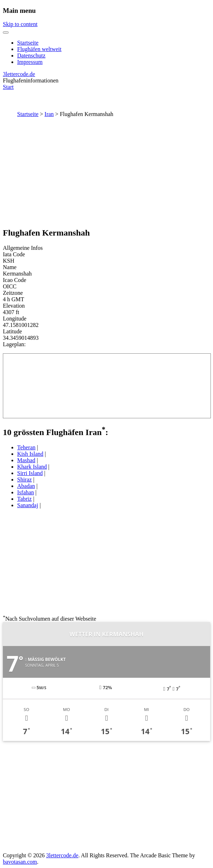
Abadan (26, 486)
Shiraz (24, 480)
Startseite (28, 43)
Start (8, 87)
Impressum (30, 62)
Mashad (26, 460)
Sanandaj (28, 505)
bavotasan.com (20, 862)
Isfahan (26, 492)
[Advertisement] (106, 171)
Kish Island (30, 454)
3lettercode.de (19, 74)
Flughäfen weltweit (39, 49)
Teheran (26, 447)
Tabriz (24, 499)
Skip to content (20, 24)
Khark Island (32, 467)
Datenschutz (31, 55)
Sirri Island (30, 473)
